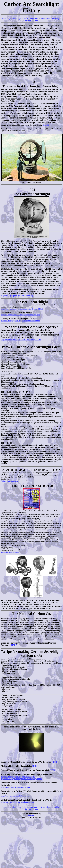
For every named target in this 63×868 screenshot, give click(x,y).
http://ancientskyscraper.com (10, 552)
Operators (34, 18)
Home (4, 18)
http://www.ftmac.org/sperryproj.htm (15, 787)
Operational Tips (14, 18)
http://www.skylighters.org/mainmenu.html (18, 802)
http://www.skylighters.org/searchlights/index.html (20, 321)
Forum (35, 21)
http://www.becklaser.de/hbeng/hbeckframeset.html (21, 315)
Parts (26, 18)
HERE (46, 125)
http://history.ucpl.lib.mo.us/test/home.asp (17, 296)
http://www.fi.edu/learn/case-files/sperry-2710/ (21, 340)
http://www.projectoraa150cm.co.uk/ (15, 796)
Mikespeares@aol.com (10, 481)
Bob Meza (32, 815)
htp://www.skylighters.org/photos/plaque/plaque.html (21, 779)
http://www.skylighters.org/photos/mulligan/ (18, 777)
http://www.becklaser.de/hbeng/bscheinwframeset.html (22, 309)
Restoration (45, 18)
